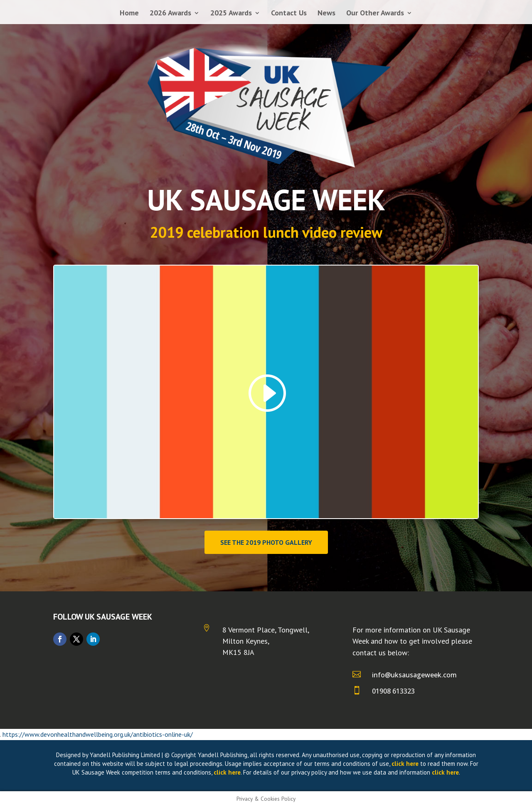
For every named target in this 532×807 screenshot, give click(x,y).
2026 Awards (170, 14)
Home (129, 14)
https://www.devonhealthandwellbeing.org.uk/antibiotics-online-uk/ (98, 734)
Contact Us (289, 14)
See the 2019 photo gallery (266, 542)
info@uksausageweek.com (414, 675)
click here (405, 764)
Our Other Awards (375, 14)
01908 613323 (393, 691)
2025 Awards (231, 14)
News (326, 14)
